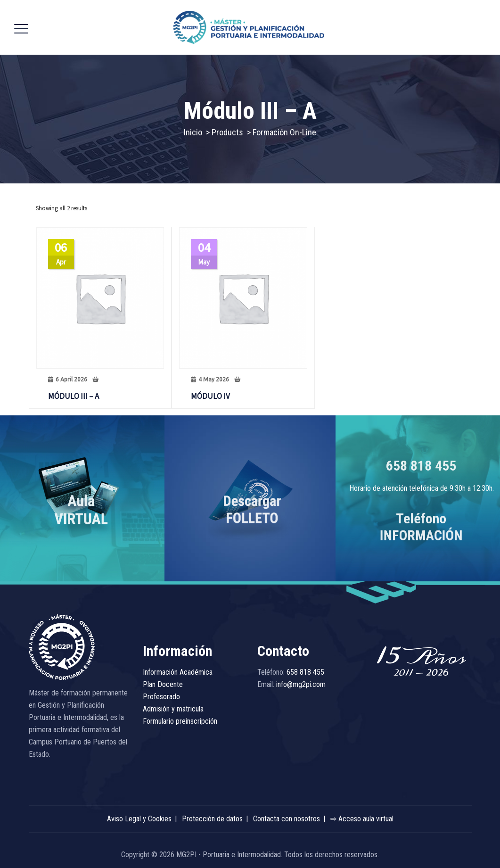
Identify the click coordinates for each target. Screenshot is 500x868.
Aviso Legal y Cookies (139, 819)
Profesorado (161, 697)
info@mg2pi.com (301, 684)
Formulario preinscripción (180, 721)
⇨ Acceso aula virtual (362, 819)
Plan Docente (163, 684)
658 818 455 (421, 466)
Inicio (193, 132)
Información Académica (178, 672)
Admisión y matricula (173, 709)
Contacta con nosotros (287, 819)
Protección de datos (212, 819)
